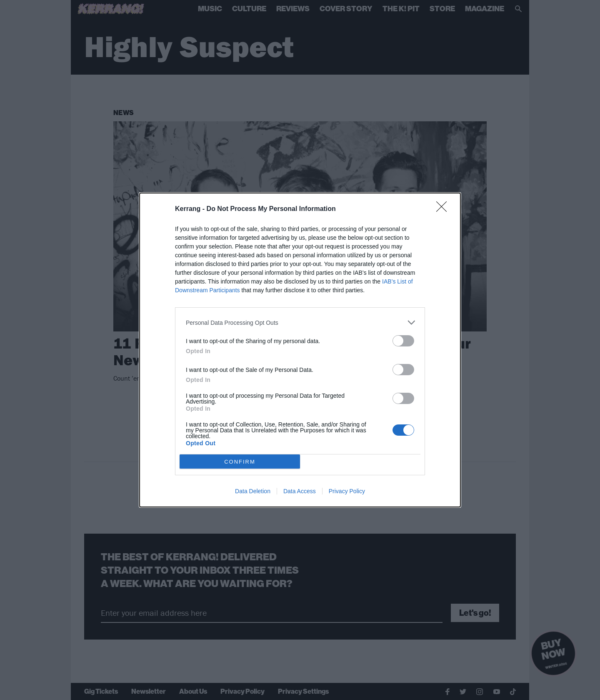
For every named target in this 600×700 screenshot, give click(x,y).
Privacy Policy (347, 491)
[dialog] (300, 350)
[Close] (444, 209)
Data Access (300, 491)
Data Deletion (253, 491)
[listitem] (300, 322)
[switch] (403, 341)
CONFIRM (240, 462)
